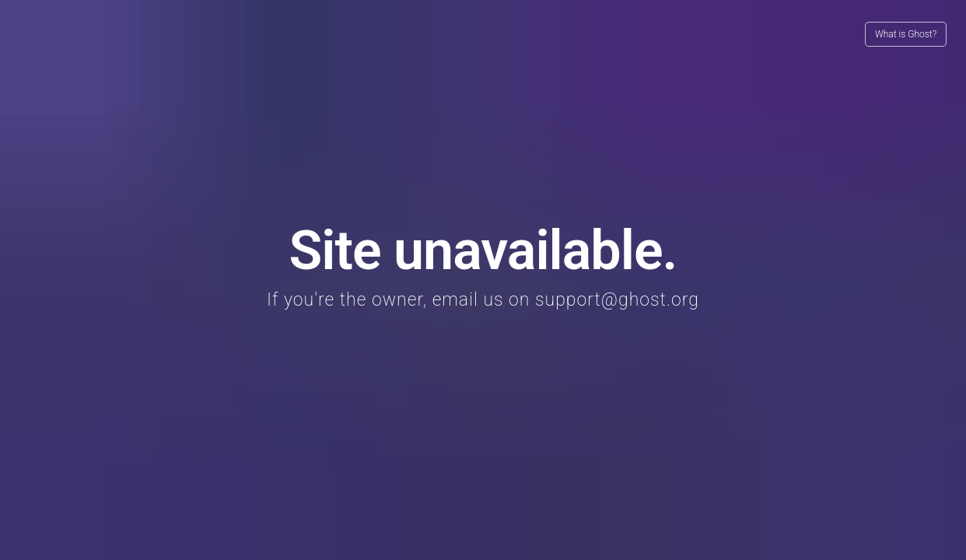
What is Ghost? (906, 34)
